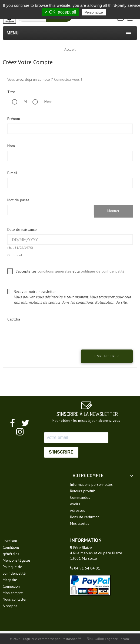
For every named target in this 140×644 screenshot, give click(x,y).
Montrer (113, 211)
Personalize (94, 12)
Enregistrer (107, 356)
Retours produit (82, 491)
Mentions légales (17, 560)
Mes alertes (80, 523)
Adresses (77, 510)
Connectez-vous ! (68, 79)
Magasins (10, 580)
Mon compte (13, 593)
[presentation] (48, 335)
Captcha (14, 319)
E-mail (12, 173)
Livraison (10, 541)
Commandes (80, 497)
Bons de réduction (85, 517)
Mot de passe (18, 200)
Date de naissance (22, 229)
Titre (11, 92)
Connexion (11, 586)
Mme (40, 102)
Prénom (14, 119)
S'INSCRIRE (61, 452)
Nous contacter (15, 599)
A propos (10, 606)
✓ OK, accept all (60, 12)
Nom (11, 146)
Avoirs (75, 504)
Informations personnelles (91, 484)
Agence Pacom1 (119, 639)
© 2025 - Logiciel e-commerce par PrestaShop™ (45, 639)
